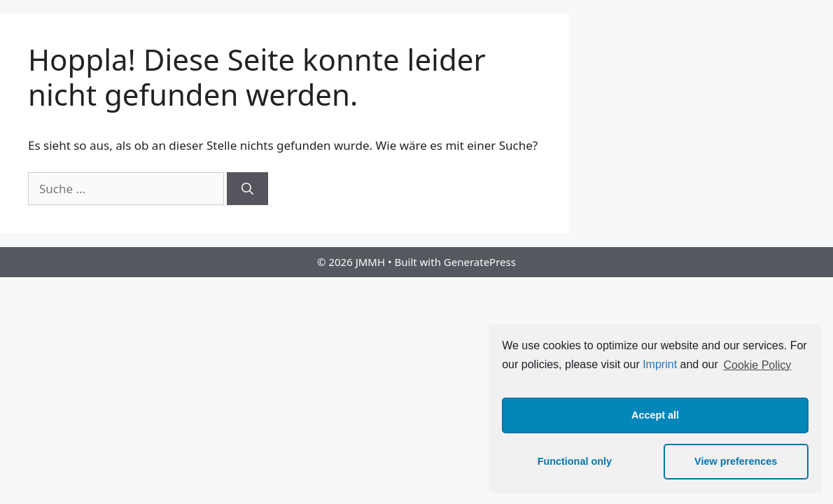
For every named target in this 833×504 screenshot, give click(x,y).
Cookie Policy (757, 365)
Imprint (660, 365)
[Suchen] (247, 189)
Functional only (575, 461)
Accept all (655, 415)
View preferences (736, 461)
